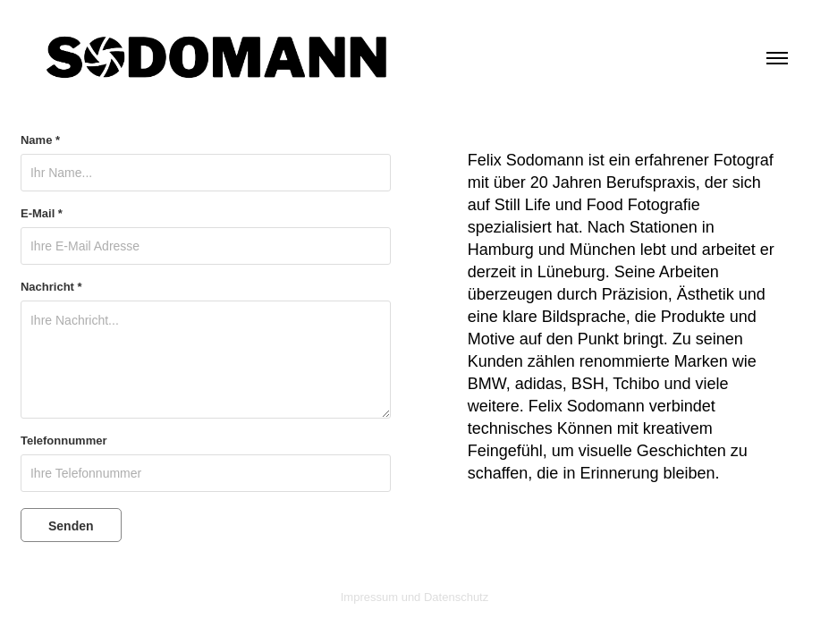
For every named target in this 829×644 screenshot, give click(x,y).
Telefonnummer (64, 441)
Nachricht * (51, 287)
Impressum (369, 597)
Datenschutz (456, 597)
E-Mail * (42, 214)
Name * (40, 140)
